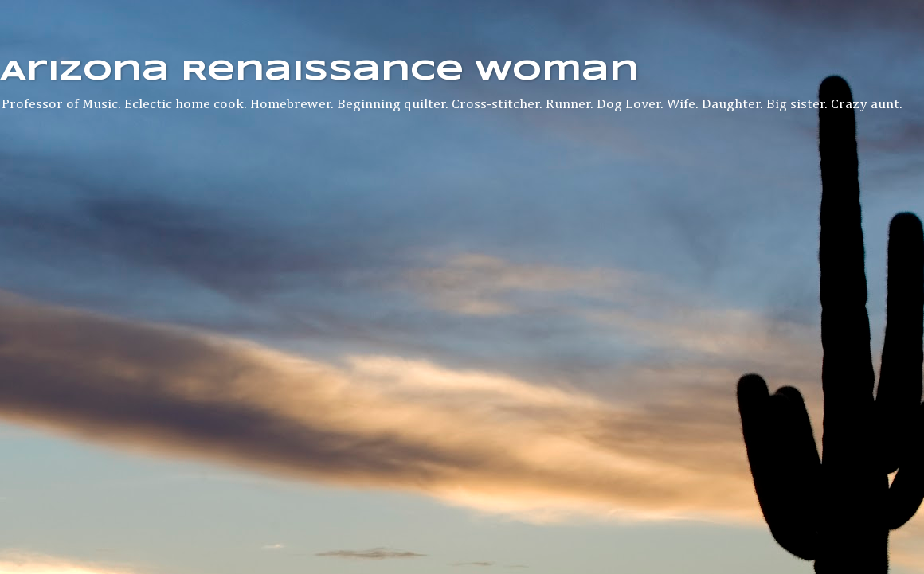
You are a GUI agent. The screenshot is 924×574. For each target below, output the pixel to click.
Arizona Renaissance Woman (319, 72)
